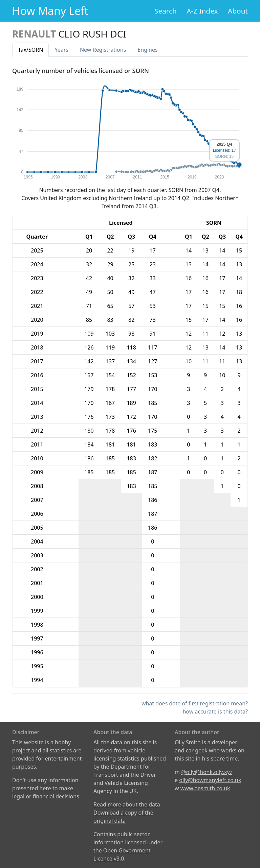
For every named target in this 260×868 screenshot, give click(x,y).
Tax (30, 50)
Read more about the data (127, 804)
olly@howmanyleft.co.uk (210, 780)
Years (61, 50)
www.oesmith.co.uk (205, 788)
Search (166, 11)
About (238, 11)
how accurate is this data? (215, 712)
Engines (147, 50)
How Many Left (50, 11)
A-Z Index (202, 11)
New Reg (103, 50)
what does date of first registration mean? (195, 703)
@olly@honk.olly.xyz (207, 772)
